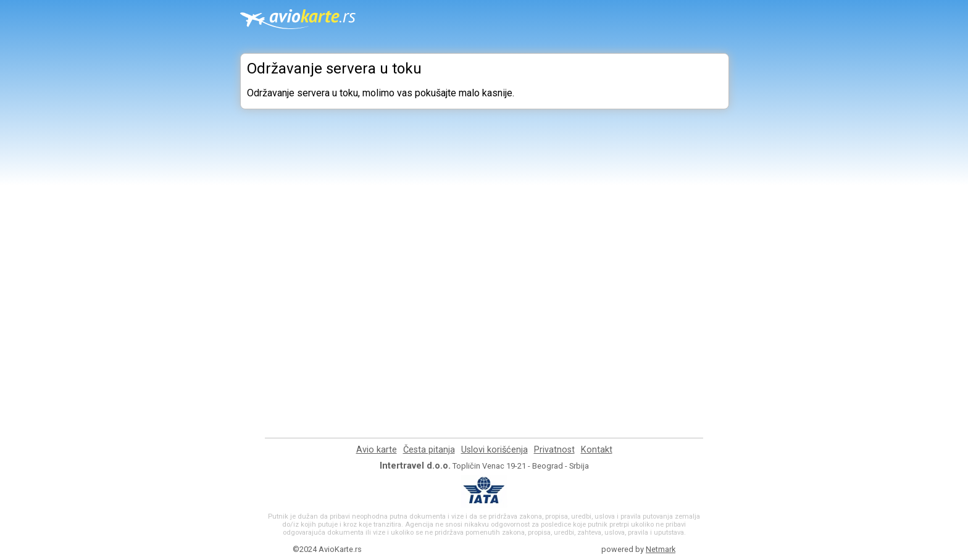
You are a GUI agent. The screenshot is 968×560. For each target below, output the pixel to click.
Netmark (661, 549)
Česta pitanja (429, 450)
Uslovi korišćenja (494, 450)
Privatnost (554, 450)
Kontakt (597, 450)
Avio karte (377, 450)
